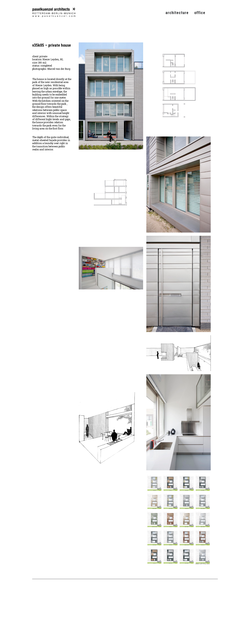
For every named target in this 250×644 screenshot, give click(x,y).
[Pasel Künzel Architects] (54, 12)
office (200, 13)
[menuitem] (178, 12)
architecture (177, 13)
